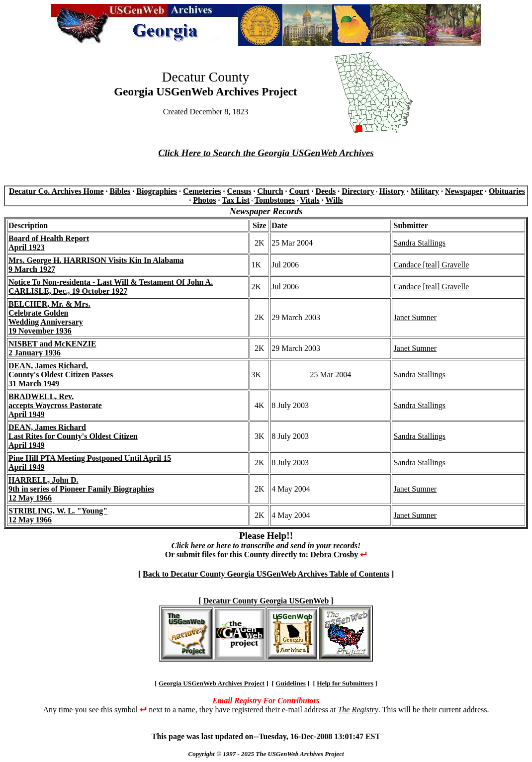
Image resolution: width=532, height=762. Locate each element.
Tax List (236, 200)
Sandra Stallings (419, 243)
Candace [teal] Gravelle (431, 265)
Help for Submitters (345, 683)
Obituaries (507, 191)
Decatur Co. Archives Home (56, 191)
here (198, 546)
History (392, 191)
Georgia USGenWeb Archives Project (212, 683)
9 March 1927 (32, 269)
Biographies (157, 191)
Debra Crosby (334, 554)
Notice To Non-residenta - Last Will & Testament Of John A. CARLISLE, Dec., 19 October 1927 (111, 287)
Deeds (325, 191)
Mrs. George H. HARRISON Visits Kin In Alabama (96, 260)
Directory (358, 191)
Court (300, 191)
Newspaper (464, 191)
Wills (334, 200)
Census (239, 191)
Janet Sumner (415, 317)
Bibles (120, 191)
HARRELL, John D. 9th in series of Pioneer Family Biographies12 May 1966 (81, 489)
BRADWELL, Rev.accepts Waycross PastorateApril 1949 (55, 405)
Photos (204, 200)
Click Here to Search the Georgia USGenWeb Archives (266, 153)
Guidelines (291, 683)
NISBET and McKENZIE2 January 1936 (52, 348)
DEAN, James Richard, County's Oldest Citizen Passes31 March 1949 (61, 375)
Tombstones (275, 200)
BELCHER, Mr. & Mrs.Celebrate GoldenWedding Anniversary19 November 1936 (49, 317)
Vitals (310, 200)
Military (425, 191)
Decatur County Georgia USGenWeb (266, 601)
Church (270, 191)
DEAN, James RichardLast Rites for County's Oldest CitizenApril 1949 (73, 436)
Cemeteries (202, 191)
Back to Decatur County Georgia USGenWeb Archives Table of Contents (266, 574)
